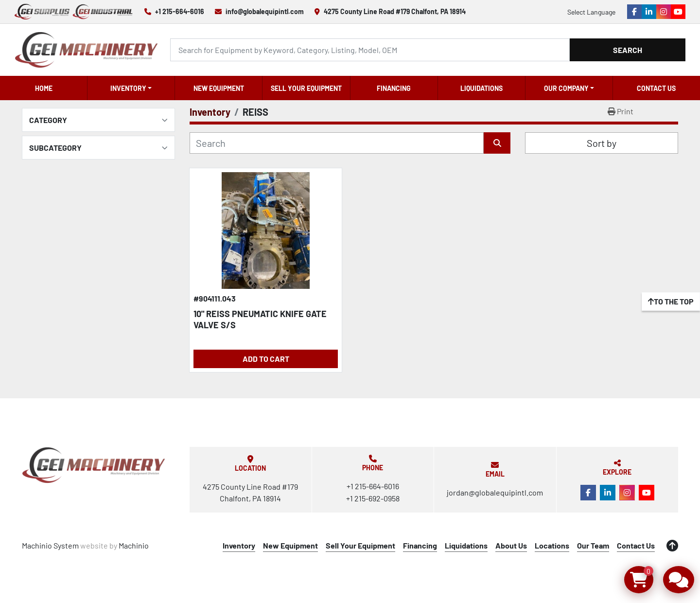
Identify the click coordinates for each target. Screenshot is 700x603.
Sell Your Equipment (306, 88)
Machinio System (50, 545)
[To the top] (671, 301)
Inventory (128, 88)
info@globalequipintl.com (265, 11)
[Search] (370, 50)
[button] (131, 88)
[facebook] (634, 12)
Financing (394, 88)
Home (44, 88)
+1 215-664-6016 (180, 11)
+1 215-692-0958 (373, 498)
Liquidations (481, 88)
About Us (511, 545)
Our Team (593, 545)
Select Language (591, 12)
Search (628, 50)
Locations (552, 545)
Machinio (134, 545)
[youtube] (678, 12)
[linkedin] (649, 12)
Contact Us (656, 88)
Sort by (602, 143)
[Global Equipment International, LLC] (94, 465)
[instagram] (664, 12)
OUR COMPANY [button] (566, 88)
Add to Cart (266, 359)
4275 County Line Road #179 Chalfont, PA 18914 (395, 11)
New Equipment (219, 88)
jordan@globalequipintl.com (495, 492)
